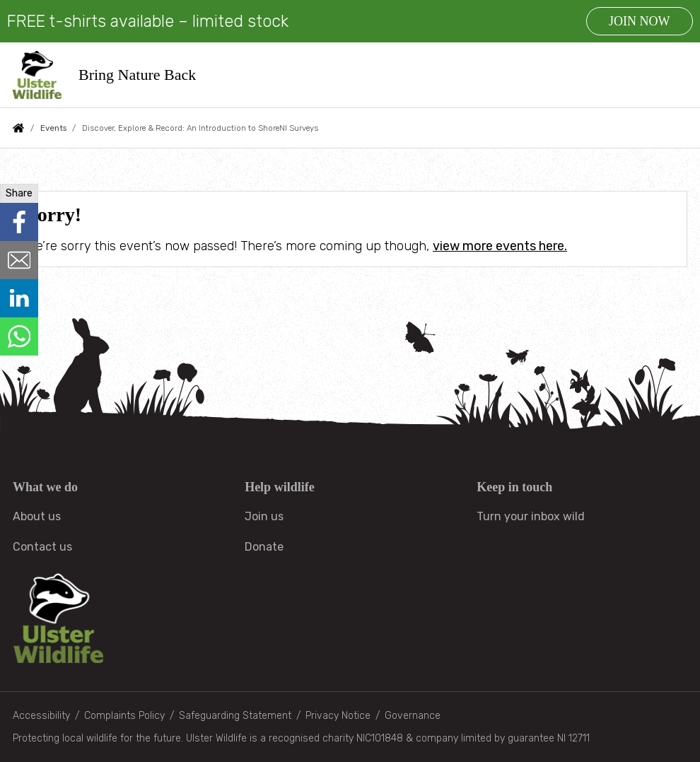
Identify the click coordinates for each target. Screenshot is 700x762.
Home (18, 128)
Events (53, 128)
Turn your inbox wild (531, 516)
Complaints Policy (124, 716)
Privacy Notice (338, 716)
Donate (264, 547)
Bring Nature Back (138, 75)
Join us (264, 516)
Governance (413, 716)
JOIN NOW (639, 21)
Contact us (42, 547)
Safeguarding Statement (235, 716)
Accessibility (41, 716)
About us (37, 516)
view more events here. (500, 246)
